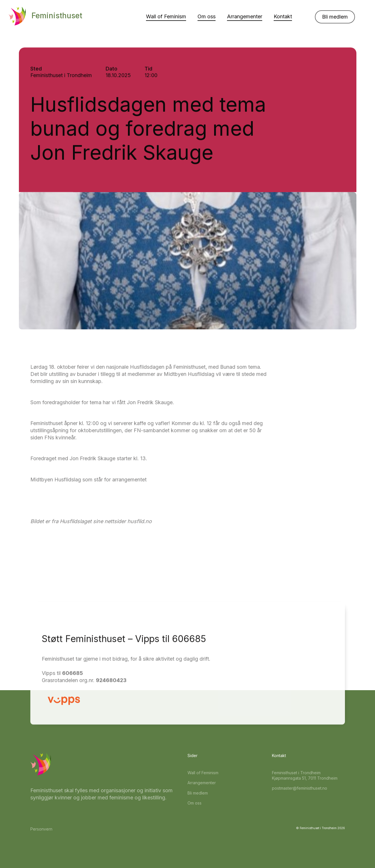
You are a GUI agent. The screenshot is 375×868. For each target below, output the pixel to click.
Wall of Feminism (166, 16)
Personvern (41, 829)
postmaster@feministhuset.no (300, 788)
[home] (45, 16)
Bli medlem (335, 17)
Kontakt (283, 16)
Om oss (207, 16)
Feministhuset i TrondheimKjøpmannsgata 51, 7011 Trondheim (305, 776)
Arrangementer (245, 16)
